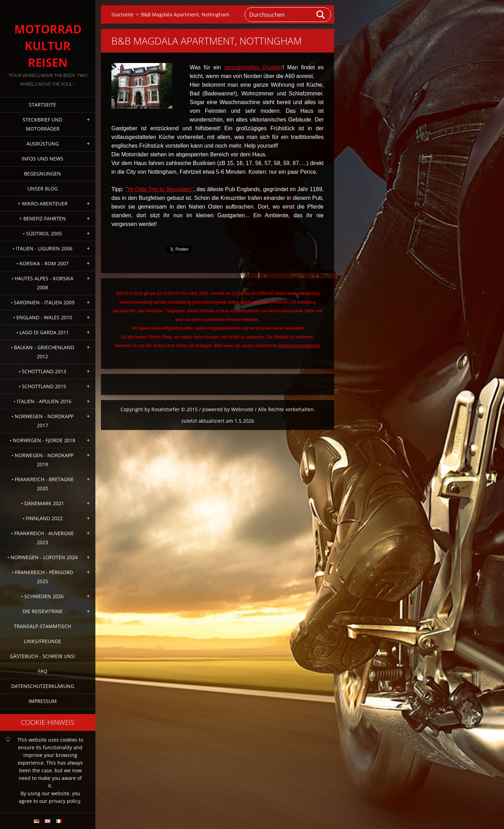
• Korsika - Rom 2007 (42, 263)
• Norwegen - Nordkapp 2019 (42, 460)
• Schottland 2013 (42, 371)
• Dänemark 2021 (43, 503)
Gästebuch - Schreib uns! (42, 656)
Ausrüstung (43, 144)
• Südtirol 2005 (42, 233)
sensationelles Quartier (253, 67)
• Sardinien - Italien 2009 (43, 302)
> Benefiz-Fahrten (42, 218)
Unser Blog (43, 189)
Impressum (43, 701)
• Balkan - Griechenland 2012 (42, 352)
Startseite (42, 105)
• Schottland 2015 (42, 386)
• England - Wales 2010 (43, 317)
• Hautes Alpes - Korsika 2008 (42, 283)
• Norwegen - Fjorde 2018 (42, 440)
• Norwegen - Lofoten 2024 (42, 557)
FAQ (43, 671)
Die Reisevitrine (43, 611)
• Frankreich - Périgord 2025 (42, 577)
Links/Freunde (43, 641)
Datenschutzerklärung (43, 686)
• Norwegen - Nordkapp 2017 (42, 421)
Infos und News (42, 159)
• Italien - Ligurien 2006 (42, 248)
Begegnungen (42, 174)
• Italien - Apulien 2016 (42, 401)
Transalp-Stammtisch (42, 626)
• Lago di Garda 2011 (43, 332)
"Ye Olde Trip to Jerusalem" (159, 189)
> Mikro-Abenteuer (43, 204)
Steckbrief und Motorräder (42, 124)
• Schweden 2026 (42, 596)
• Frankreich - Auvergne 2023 (42, 538)
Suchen (321, 15)
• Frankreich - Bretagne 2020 (43, 484)
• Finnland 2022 (43, 518)
